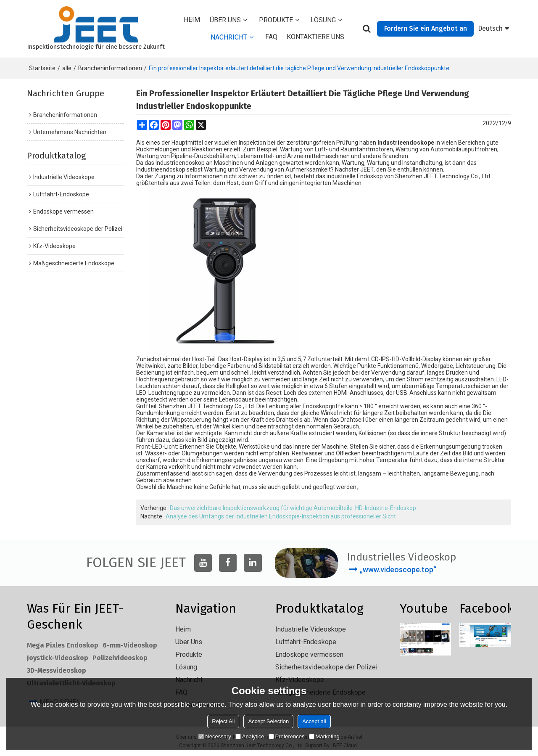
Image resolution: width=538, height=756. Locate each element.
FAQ (271, 37)
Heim (192, 20)
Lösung (323, 20)
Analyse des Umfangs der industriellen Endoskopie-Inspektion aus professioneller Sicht (281, 516)
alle (67, 68)
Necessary (215, 736)
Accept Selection (268, 721)
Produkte (276, 20)
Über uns (225, 20)
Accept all (314, 721)
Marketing (324, 736)
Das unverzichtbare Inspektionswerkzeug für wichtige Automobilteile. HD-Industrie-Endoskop (293, 508)
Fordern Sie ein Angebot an (426, 28)
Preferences (287, 736)
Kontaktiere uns (315, 37)
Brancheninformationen (110, 68)
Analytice (250, 736)
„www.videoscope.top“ (398, 570)
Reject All (223, 721)
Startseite (42, 68)
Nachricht (229, 37)
